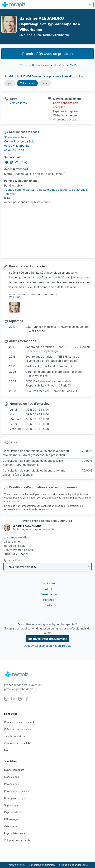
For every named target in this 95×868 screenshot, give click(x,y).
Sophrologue (11, 805)
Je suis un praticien (15, 736)
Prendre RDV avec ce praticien (47, 54)
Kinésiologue (11, 777)
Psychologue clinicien (17, 791)
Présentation (40, 65)
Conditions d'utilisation (42, 865)
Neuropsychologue (15, 798)
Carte (24, 65)
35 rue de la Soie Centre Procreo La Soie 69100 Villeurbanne (19, 141)
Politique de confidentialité (73, 865)
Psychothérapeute (15, 833)
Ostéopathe (11, 826)
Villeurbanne (27, 83)
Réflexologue (12, 819)
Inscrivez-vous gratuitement (47, 639)
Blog (7, 750)
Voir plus (15, 297)
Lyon (10, 83)
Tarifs (73, 65)
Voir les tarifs (18, 103)
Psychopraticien (13, 812)
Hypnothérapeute (14, 770)
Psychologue (11, 784)
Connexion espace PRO (18, 743)
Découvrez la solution (38, 646)
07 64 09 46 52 (14, 150)
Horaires (59, 65)
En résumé (49, 583)
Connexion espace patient (19, 722)
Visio (45, 83)
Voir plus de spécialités (17, 840)
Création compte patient (18, 729)
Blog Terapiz (63, 646)
